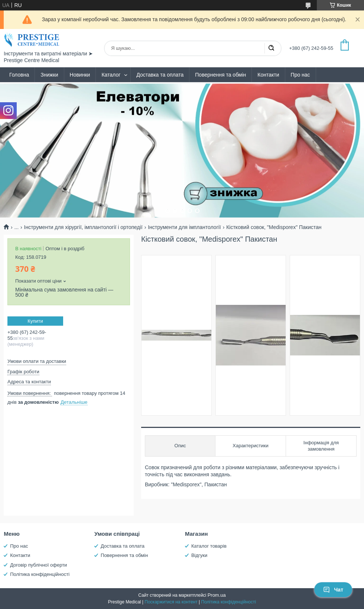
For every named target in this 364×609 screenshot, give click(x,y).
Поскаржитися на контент (171, 602)
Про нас (300, 75)
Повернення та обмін (220, 75)
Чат (333, 590)
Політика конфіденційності (40, 574)
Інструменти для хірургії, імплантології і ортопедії (83, 227)
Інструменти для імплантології (184, 227)
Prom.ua (217, 595)
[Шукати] (271, 48)
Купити (35, 321)
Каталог (111, 75)
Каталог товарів (209, 546)
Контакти (268, 75)
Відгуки (199, 555)
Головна (19, 75)
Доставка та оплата (160, 75)
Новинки (80, 75)
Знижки (49, 75)
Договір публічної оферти (38, 565)
